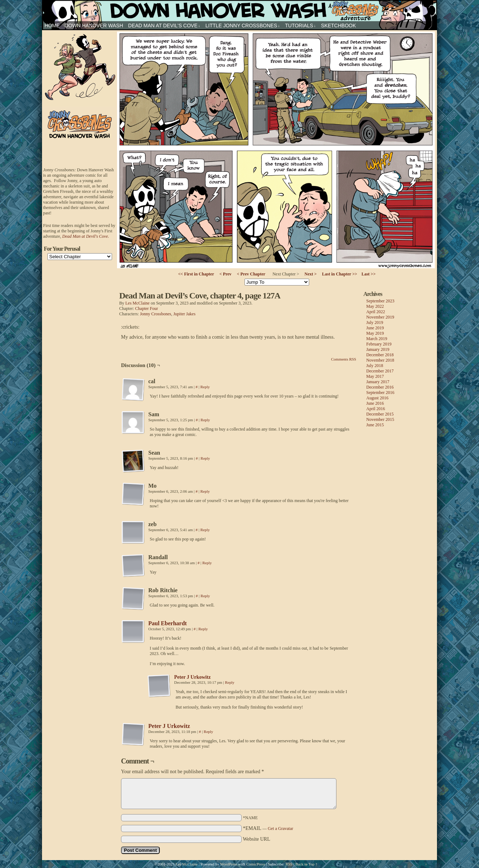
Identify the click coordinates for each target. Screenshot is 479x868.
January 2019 (378, 349)
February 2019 (379, 344)
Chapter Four (147, 308)
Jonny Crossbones (239, 11)
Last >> (369, 274)
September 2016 (380, 393)
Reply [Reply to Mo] (205, 491)
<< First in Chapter (196, 274)
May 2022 (375, 306)
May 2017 (375, 376)
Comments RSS (344, 359)
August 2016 (377, 398)
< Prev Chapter (251, 274)
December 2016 (380, 387)
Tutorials (301, 26)
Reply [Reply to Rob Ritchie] (205, 596)
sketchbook (338, 25)
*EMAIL (268, 828)
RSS (289, 864)
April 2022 (376, 312)
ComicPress (256, 864)
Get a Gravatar (281, 828)
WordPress (229, 864)
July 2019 (375, 322)
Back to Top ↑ (306, 864)
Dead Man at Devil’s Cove (164, 26)
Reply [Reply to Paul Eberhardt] (203, 629)
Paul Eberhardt (168, 623)
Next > (311, 274)
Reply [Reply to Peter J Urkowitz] (230, 682)
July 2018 (375, 366)
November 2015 (380, 419)
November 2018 (380, 360)
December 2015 (380, 414)
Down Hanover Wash (94, 25)
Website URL (256, 839)
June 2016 (375, 403)
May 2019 (375, 333)
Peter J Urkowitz (192, 677)
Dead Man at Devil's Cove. (85, 236)
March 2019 (377, 339)
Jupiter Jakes (185, 314)
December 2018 (380, 355)
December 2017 (380, 371)
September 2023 (380, 301)
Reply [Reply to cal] (205, 387)
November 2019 (380, 317)
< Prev (225, 274)
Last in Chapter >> (340, 274)
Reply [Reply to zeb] (205, 530)
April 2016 (376, 409)
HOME (52, 25)
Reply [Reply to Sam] (205, 420)
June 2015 (375, 425)
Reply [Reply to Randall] (207, 563)
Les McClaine (138, 303)
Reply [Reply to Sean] (205, 458)
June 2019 (375, 328)
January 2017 (378, 382)
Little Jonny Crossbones (243, 26)
